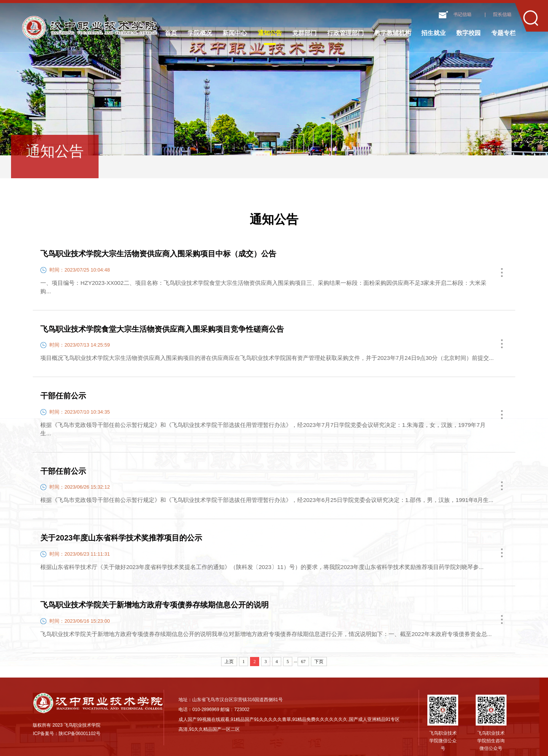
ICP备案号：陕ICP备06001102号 (66, 734)
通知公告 (270, 33)
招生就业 (433, 33)
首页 (171, 33)
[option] (274, 78)
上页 (229, 662)
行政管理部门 (346, 33)
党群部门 (304, 33)
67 (303, 662)
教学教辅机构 (393, 33)
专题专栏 (503, 33)
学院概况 (200, 33)
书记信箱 (462, 14)
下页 (319, 662)
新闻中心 (235, 33)
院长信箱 (502, 14)
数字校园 (468, 33)
